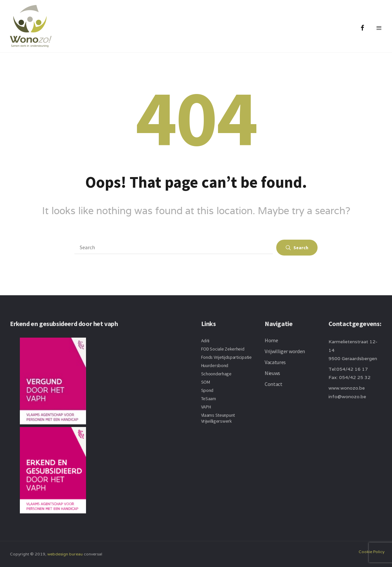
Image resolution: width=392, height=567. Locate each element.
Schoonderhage (216, 374)
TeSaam (209, 399)
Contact (274, 384)
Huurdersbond (215, 365)
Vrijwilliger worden (285, 351)
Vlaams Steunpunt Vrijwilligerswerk (218, 418)
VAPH (206, 407)
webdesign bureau (65, 554)
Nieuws (272, 373)
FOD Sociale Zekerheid (223, 349)
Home (271, 340)
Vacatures (275, 362)
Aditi (205, 341)
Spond (207, 390)
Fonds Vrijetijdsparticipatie (226, 357)
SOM (206, 382)
